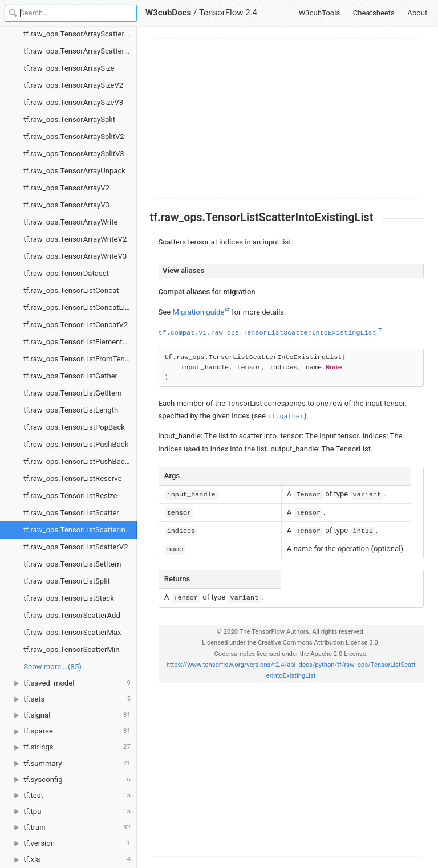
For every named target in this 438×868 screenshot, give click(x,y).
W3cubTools (320, 13)
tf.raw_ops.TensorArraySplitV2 (74, 136)
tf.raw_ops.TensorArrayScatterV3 (78, 51)
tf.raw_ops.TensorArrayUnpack (74, 171)
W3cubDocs (168, 13)
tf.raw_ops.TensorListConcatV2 (76, 325)
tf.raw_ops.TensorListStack (69, 598)
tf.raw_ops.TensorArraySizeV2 (73, 85)
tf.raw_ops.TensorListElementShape (80, 342)
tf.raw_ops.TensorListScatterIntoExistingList (80, 530)
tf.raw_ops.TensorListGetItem (72, 393)
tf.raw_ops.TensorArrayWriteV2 (75, 239)
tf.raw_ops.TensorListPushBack (76, 444)
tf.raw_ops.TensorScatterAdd (72, 615)
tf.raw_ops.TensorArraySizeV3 (73, 102)
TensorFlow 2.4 (228, 13)
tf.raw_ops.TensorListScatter (71, 513)
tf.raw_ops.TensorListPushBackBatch (80, 461)
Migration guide (198, 312)
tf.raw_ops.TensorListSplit (67, 581)
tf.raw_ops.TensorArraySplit (69, 119)
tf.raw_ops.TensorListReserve (72, 478)
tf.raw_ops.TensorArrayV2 (66, 188)
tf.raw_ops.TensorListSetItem (72, 564)
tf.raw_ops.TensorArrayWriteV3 (75, 256)
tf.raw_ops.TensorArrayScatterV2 (78, 34)
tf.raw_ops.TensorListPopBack (74, 427)
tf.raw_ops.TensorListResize (70, 496)
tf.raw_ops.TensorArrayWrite (70, 222)
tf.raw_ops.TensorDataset (66, 273)
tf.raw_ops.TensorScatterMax (72, 632)
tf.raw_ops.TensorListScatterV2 (76, 547)
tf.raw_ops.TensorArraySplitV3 (74, 154)
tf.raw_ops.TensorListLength (71, 410)
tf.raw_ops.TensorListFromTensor (79, 359)
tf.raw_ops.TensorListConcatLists (79, 307)
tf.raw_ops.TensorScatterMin (71, 649)
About (417, 13)
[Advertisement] (287, 119)
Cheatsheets (374, 13)
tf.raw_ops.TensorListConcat (71, 290)
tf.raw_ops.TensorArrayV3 (66, 205)
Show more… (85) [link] (52, 667)
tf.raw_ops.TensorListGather (70, 376)
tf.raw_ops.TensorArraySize (69, 68)
